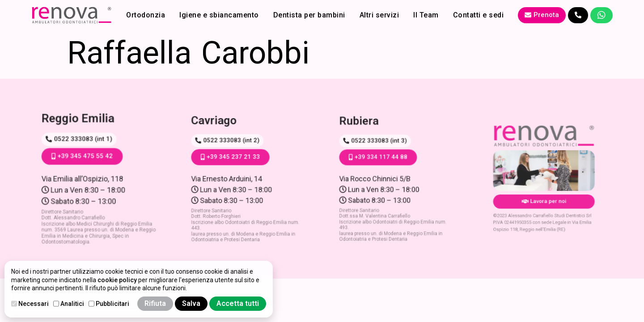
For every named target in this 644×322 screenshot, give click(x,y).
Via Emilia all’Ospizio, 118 (86, 179)
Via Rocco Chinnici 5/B (381, 179)
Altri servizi (379, 15)
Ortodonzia (146, 15)
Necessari (30, 304)
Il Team (426, 15)
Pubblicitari (109, 304)
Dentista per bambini (309, 15)
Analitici (69, 304)
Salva (191, 303)
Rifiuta (155, 303)
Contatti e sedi (479, 15)
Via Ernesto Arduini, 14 (233, 179)
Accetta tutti (238, 303)
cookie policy (117, 280)
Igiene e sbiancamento (219, 15)
